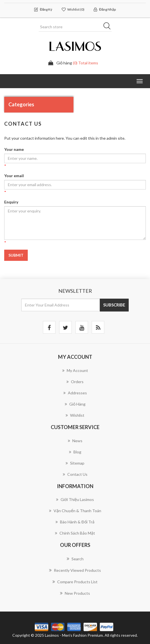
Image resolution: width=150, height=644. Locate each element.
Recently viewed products (75, 570)
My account (75, 370)
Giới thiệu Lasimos (75, 499)
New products (75, 593)
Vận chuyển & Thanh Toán (75, 511)
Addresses (75, 393)
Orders (75, 382)
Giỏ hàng (75, 404)
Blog (75, 452)
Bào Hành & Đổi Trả (75, 522)
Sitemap (75, 463)
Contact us (75, 474)
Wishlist (75, 415)
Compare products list (75, 582)
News (75, 441)
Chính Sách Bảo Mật (75, 533)
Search (75, 559)
